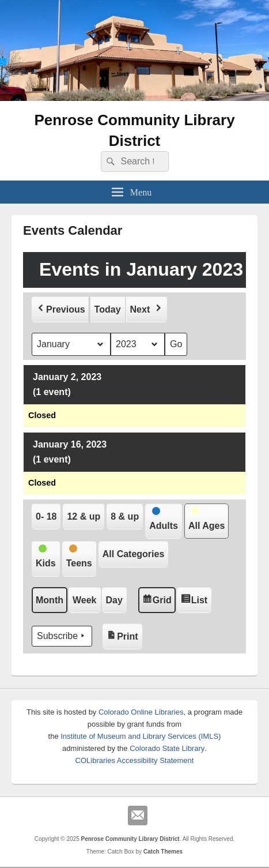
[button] (60, 309)
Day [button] (114, 600)
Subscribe (62, 636)
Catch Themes (163, 852)
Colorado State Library (167, 748)
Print (124, 633)
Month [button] (50, 600)
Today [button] (108, 309)
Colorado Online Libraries (141, 712)
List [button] (196, 601)
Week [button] (85, 600)
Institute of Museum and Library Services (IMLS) (141, 736)
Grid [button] (158, 601)
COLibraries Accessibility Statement (135, 760)
